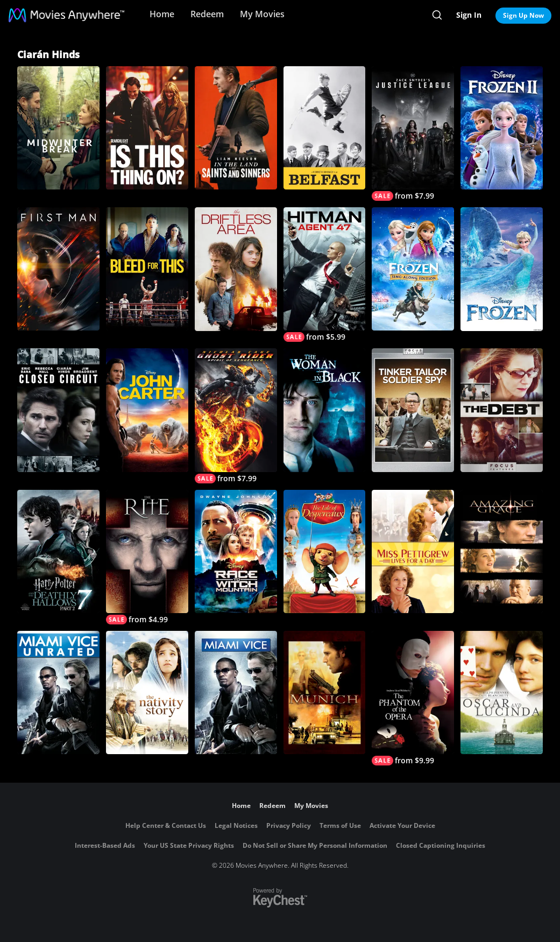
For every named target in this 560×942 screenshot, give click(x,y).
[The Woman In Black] (325, 410)
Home (162, 14)
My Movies (262, 14)
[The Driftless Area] (236, 269)
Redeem (207, 14)
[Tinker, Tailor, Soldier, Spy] (413, 410)
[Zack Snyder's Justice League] (413, 133)
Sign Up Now (523, 15)
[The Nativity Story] (147, 693)
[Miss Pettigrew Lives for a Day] (413, 551)
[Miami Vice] (236, 693)
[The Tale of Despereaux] (325, 551)
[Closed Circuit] (58, 410)
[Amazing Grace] (502, 551)
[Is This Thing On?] (147, 128)
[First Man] (58, 269)
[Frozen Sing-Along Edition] (413, 269)
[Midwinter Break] (58, 128)
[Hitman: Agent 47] (325, 275)
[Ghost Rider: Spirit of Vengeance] (236, 416)
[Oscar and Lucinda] (502, 693)
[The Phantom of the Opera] (413, 698)
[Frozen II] (502, 128)
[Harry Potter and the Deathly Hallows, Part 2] (58, 551)
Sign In (469, 15)
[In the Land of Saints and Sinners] (236, 128)
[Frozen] (502, 269)
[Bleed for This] (147, 269)
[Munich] (325, 693)
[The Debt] (502, 410)
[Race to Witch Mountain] (236, 551)
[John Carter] (147, 410)
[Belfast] (325, 128)
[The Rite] (147, 557)
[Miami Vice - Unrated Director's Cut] (58, 693)
